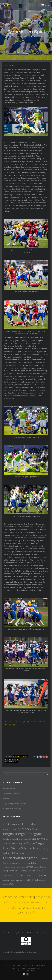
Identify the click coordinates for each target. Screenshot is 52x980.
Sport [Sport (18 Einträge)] (20, 875)
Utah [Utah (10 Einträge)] (36, 880)
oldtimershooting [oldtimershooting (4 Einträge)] (40, 867)
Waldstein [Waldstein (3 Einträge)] (42, 881)
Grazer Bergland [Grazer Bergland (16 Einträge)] (37, 843)
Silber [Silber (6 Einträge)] (46, 871)
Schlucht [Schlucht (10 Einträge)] (39, 871)
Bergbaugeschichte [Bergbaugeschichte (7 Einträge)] (12, 839)
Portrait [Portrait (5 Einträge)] (31, 871)
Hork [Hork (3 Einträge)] (4, 854)
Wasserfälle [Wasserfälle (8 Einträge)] (8, 884)
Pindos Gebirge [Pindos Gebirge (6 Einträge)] (21, 871)
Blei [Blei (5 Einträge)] (22, 839)
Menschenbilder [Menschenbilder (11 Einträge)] (27, 863)
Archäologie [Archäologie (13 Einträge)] (25, 829)
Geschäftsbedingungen (31, 968)
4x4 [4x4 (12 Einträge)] (5, 824)
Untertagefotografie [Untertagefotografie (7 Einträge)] (19, 880)
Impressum (15, 968)
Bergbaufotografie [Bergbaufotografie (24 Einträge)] (29, 834)
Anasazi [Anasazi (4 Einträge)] (37, 825)
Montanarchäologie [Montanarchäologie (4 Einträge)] (10, 867)
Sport (18, 759)
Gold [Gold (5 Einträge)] (24, 844)
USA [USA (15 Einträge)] (31, 880)
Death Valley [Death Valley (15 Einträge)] (41, 839)
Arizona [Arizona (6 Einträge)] (35, 829)
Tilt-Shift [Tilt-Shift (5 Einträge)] (6, 880)
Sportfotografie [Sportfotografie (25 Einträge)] (35, 875)
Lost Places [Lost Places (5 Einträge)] (14, 863)
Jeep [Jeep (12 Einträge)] (9, 853)
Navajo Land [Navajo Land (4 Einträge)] (21, 867)
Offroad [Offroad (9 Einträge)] (29, 867)
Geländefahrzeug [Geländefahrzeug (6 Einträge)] (15, 844)
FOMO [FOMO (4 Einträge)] (5, 844)
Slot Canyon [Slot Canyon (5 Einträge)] (8, 876)
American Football (20, 756)
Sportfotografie (11, 762)
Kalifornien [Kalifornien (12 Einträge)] (18, 853)
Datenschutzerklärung (26, 970)
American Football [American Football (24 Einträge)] (21, 824)
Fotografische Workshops (12, 809)
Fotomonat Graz (9, 789)
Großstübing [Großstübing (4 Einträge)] (44, 849)
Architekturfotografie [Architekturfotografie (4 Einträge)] (10, 829)
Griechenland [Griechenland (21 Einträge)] (30, 848)
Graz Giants (9, 759)
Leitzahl (6, 799)
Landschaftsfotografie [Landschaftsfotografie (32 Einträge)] (20, 858)
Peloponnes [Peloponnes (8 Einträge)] (9, 871)
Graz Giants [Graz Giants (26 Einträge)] (12, 848)
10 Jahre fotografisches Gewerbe (15, 804)
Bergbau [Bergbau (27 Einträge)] (9, 834)
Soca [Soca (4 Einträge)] (14, 876)
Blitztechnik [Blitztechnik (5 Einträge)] (28, 839)
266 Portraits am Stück (11, 794)
